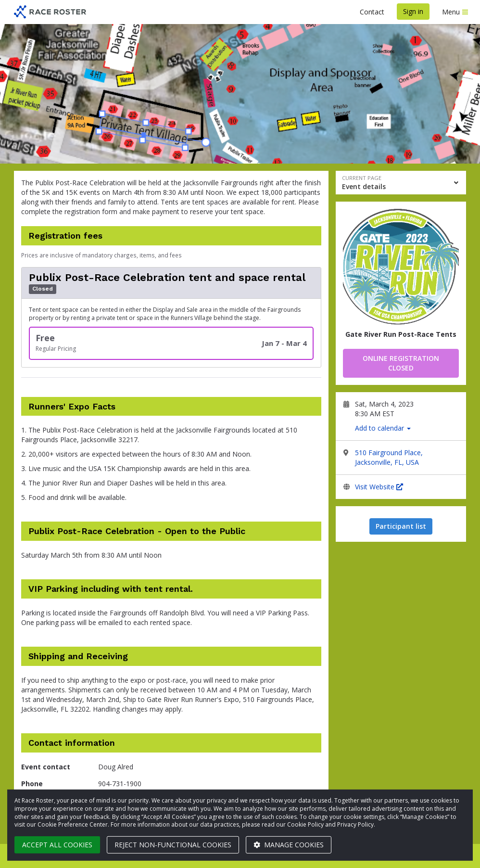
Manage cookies (289, 845)
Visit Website (379, 487)
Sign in (413, 11)
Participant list (401, 526)
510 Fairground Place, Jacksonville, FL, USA (389, 457)
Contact (372, 12)
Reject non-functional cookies (173, 845)
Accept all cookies (57, 845)
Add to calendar (383, 428)
